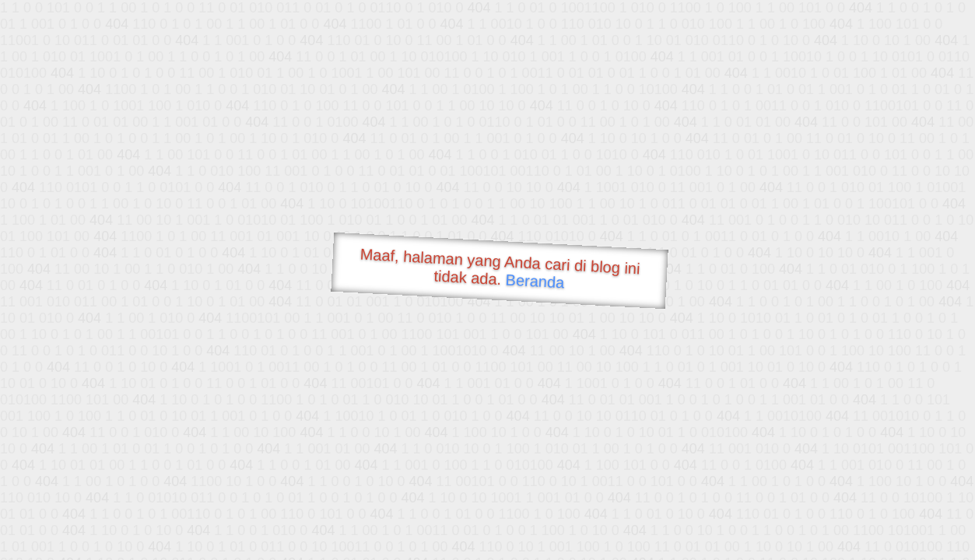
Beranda (535, 281)
